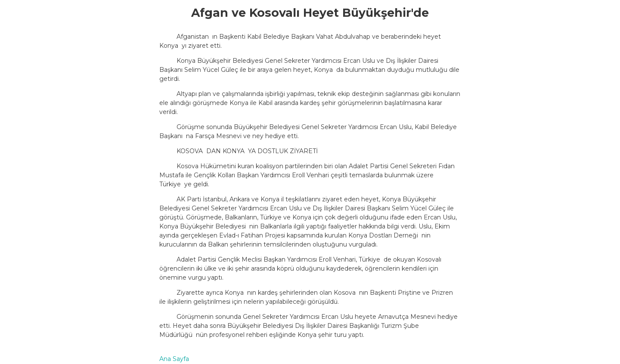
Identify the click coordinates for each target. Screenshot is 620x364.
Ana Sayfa (174, 359)
